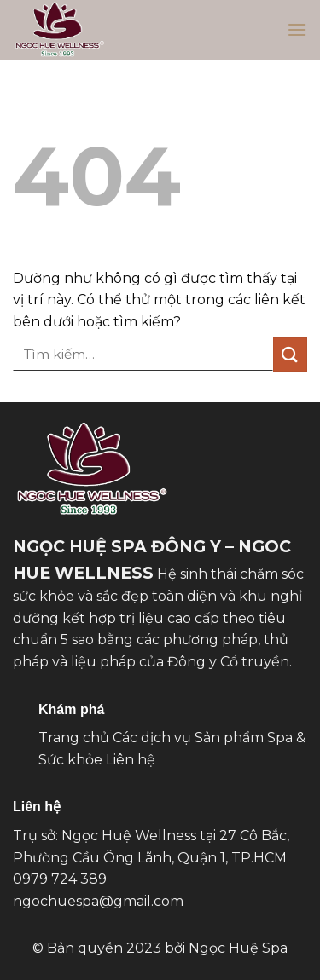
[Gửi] (290, 354)
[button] (297, 29)
